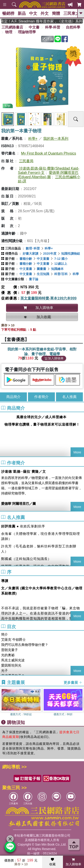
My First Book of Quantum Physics (48, 153)
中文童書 (43, 259)
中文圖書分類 (15, 279)
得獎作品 (11, 254)
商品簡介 (13, 397)
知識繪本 (57, 269)
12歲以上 (61, 264)
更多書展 (73, 683)
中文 (33, 13)
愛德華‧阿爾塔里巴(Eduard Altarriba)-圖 (48, 175)
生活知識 (43, 274)
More (77, 452)
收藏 (52, 862)
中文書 (34, 27)
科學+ (33, 139)
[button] (81, 703)
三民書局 (26, 161)
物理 (9, 32)
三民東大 (71, 13)
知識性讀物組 (71, 254)
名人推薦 (69, 397)
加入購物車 (54, 358)
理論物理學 (27, 32)
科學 (76, 274)
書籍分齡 (26, 259)
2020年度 (50, 254)
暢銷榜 (8, 13)
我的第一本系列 (56, 139)
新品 (22, 13)
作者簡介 (41, 397)
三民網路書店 (12, 27)
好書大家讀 (30, 254)
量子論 (34, 279)
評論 (48, 39)
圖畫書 (41, 269)
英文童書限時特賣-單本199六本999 (48, 298)
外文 (45, 13)
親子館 (10, 259)
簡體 (56, 13)
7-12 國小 (61, 259)
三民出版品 (13, 248)
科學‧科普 (53, 27)
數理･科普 (33, 248)
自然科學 (73, 27)
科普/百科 (61, 274)
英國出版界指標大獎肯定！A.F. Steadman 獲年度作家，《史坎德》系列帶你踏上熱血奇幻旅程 (42, 21)
